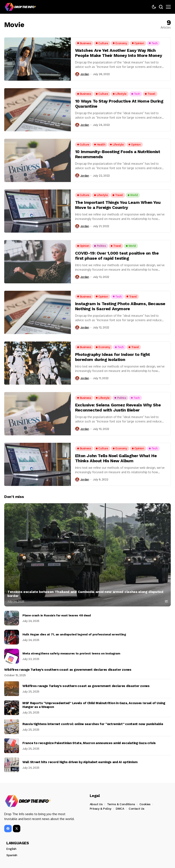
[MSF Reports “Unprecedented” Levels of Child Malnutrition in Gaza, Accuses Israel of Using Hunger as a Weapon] (12, 708)
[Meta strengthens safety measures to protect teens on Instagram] (12, 656)
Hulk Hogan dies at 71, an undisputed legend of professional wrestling (74, 634)
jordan (85, 74)
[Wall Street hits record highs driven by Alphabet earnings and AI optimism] (12, 765)
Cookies (145, 804)
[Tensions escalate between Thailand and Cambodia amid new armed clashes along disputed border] (87, 555)
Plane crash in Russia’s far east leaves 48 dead (57, 615)
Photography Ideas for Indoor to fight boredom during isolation (113, 357)
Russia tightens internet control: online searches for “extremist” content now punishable (93, 724)
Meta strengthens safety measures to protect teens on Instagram (71, 653)
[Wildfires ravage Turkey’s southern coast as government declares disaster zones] (12, 689)
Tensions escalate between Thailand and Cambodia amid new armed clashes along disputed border (85, 594)
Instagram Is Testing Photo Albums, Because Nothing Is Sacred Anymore (120, 306)
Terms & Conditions (121, 804)
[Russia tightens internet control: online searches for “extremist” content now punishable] (12, 727)
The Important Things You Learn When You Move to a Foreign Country (118, 205)
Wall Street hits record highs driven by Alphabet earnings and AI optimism (80, 762)
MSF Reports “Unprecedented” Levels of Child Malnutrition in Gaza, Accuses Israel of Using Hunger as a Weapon (94, 705)
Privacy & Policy (101, 809)
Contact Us (136, 809)
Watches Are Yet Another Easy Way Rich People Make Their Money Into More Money (119, 53)
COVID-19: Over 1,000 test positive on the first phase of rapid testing (117, 256)
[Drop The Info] (20, 7)
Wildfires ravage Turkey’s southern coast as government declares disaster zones (68, 670)
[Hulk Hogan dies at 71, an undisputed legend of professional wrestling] (12, 637)
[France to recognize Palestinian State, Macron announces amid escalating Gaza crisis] (12, 746)
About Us (96, 804)
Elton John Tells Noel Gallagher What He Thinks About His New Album (116, 458)
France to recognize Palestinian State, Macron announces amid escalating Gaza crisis (89, 743)
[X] (17, 829)
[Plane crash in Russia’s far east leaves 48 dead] (12, 618)
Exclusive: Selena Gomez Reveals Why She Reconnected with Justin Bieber (118, 407)
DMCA (120, 809)
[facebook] (8, 829)
